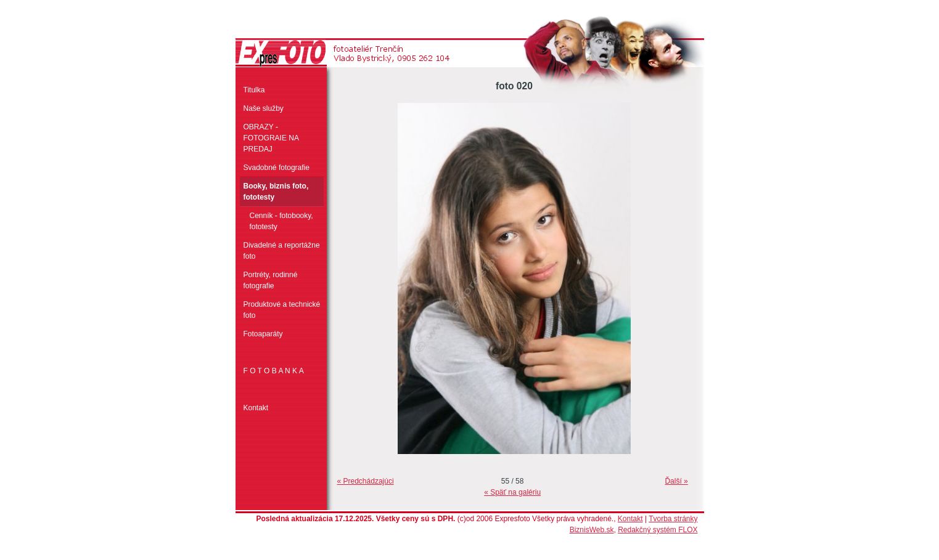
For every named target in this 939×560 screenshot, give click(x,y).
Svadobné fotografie (277, 168)
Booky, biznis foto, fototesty (276, 192)
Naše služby (264, 108)
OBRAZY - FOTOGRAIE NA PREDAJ (271, 138)
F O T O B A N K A (274, 371)
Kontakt (256, 408)
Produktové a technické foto (282, 310)
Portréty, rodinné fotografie (271, 280)
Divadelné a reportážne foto (282, 251)
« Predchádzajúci (366, 481)
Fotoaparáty (263, 334)
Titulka (254, 90)
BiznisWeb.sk (592, 530)
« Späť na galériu (512, 492)
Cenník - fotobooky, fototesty (281, 221)
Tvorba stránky (673, 519)
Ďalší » (676, 481)
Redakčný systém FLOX (658, 530)
